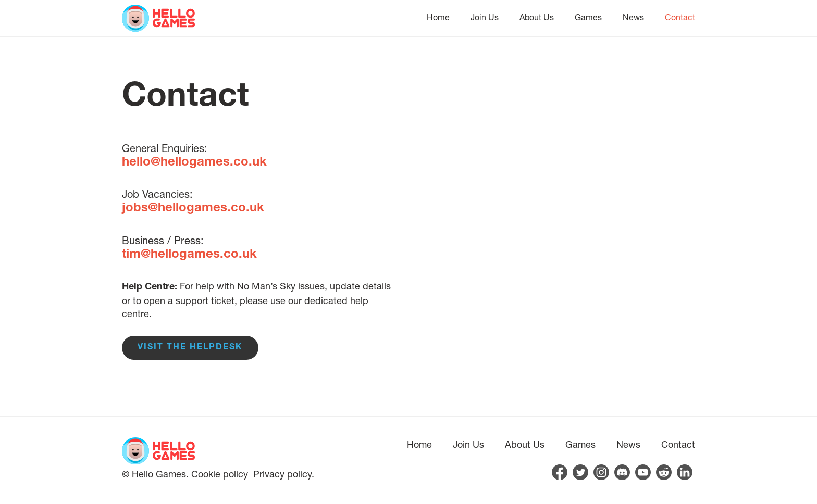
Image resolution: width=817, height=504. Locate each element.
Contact (680, 17)
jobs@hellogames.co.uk (193, 209)
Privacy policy (282, 474)
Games (588, 17)
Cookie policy (220, 474)
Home (438, 17)
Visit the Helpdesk (190, 348)
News (633, 17)
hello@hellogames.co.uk (194, 163)
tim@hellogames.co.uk (189, 255)
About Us (537, 17)
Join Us (485, 17)
